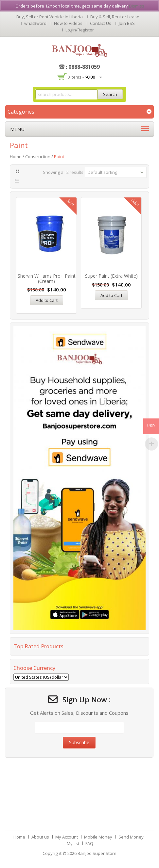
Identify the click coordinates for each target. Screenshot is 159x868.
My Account (67, 837)
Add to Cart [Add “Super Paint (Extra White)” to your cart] (111, 295)
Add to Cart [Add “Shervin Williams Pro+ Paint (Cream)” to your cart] (47, 300)
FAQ (89, 843)
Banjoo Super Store (97, 853)
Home (16, 157)
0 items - (81, 77)
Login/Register (80, 30)
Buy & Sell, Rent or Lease (115, 17)
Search (110, 94)
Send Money (131, 837)
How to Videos (68, 23)
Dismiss (137, 6)
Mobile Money (98, 837)
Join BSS (127, 23)
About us (40, 837)
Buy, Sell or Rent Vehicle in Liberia (50, 17)
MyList (73, 843)
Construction (38, 157)
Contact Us (101, 23)
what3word (35, 23)
